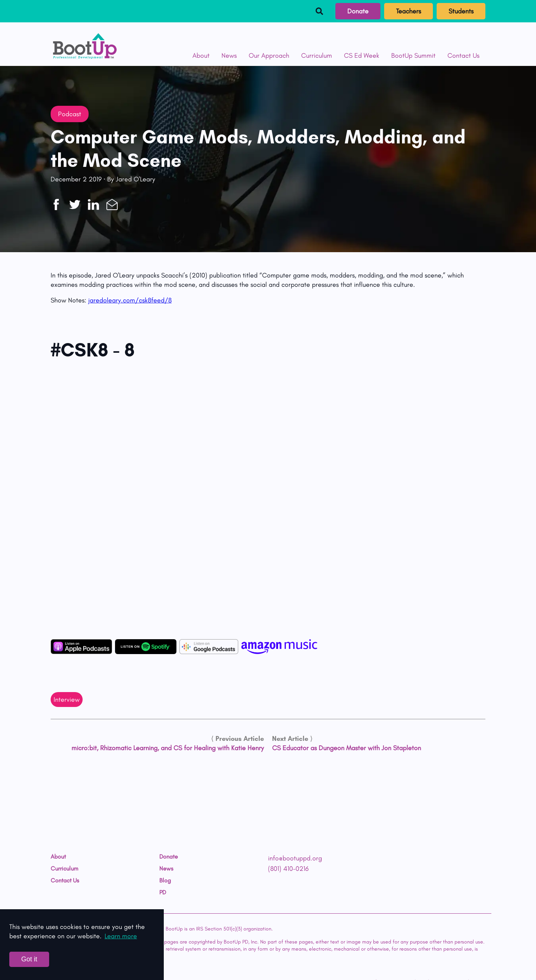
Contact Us (463, 55)
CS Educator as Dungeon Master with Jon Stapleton (347, 748)
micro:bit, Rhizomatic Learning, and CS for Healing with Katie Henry (168, 748)
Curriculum (317, 55)
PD (163, 892)
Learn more (121, 936)
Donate (358, 11)
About (201, 55)
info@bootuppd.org (295, 858)
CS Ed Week (362, 55)
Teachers (409, 11)
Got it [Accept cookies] (29, 959)
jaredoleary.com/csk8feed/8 (130, 300)
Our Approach (269, 55)
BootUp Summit (413, 55)
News (229, 55)
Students (461, 11)
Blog (165, 881)
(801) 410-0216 (288, 869)
